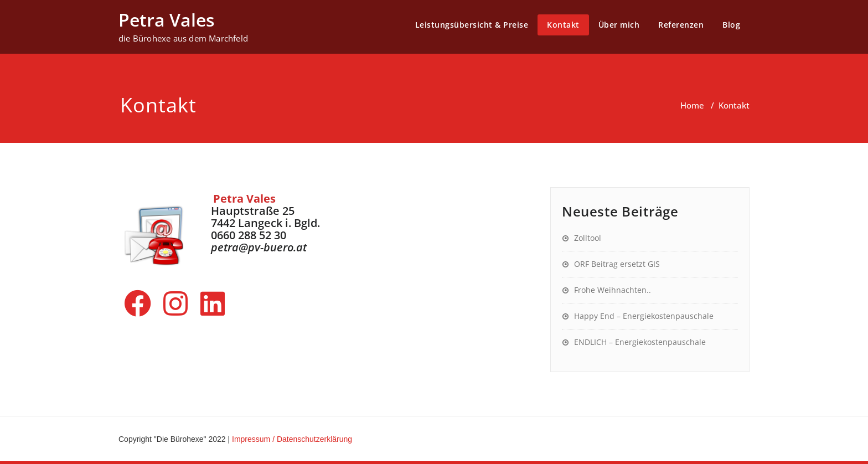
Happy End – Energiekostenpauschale (644, 316)
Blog (731, 25)
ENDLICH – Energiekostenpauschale (640, 342)
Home (692, 105)
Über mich (619, 25)
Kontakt (563, 25)
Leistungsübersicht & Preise (472, 25)
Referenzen (681, 25)
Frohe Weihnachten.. (613, 290)
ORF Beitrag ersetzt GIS (617, 264)
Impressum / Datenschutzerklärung (292, 439)
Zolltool (588, 238)
